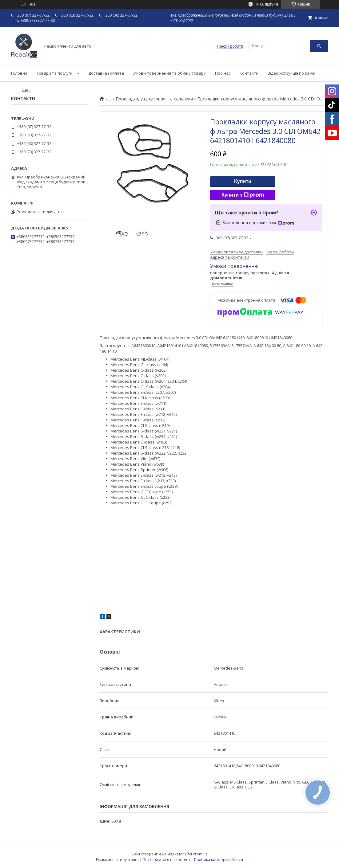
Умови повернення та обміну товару (169, 73)
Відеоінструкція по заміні (292, 73)
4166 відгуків (267, 4)
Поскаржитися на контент (166, 860)
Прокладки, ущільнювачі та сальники (154, 99)
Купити (243, 181)
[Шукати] (319, 46)
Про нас (223, 73)
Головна (19, 73)
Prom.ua (200, 854)
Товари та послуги (55, 73)
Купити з (243, 195)
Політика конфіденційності (219, 860)
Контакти (249, 73)
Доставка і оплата (106, 73)
